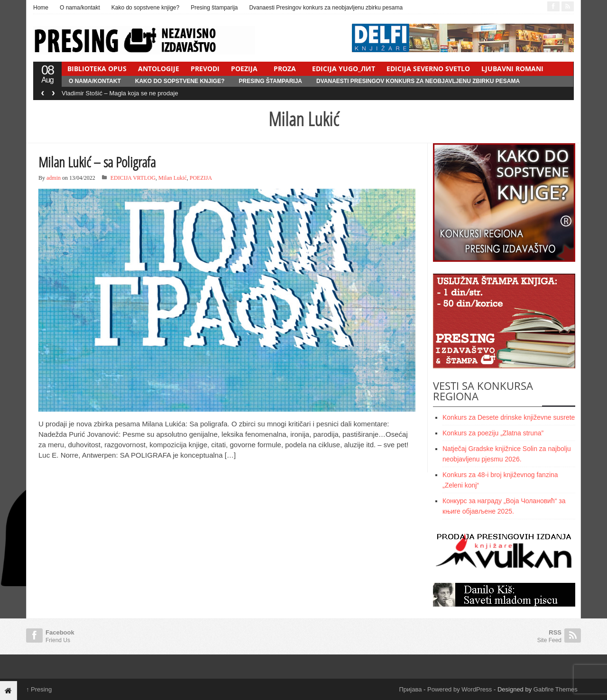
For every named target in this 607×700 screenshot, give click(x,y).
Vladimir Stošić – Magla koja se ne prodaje (120, 93)
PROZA (285, 69)
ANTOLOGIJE (159, 69)
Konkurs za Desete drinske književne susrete (509, 417)
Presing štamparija (214, 8)
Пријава (411, 689)
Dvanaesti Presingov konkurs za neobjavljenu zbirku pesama (326, 8)
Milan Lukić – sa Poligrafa (97, 162)
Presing (39, 689)
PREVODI (205, 69)
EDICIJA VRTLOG (133, 178)
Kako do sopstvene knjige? (145, 8)
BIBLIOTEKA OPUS (97, 69)
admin (54, 178)
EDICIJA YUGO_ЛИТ (344, 69)
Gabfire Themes (556, 689)
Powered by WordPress (460, 689)
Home (41, 8)
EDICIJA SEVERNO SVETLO (428, 69)
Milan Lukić (173, 178)
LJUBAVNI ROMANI (512, 69)
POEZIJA (244, 69)
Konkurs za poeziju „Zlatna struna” (493, 433)
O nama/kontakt (80, 8)
